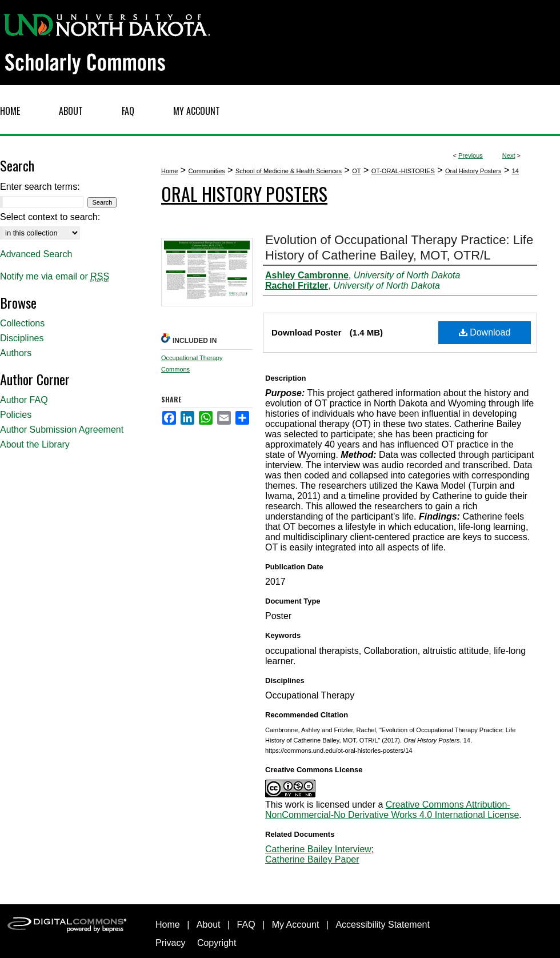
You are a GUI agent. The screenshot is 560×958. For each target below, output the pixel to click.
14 (515, 171)
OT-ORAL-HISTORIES (403, 171)
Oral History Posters (473, 171)
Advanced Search (36, 254)
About (209, 925)
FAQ (246, 925)
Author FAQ (24, 400)
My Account (296, 925)
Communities (207, 171)
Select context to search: (50, 217)
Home (169, 171)
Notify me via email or (55, 277)
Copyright (217, 943)
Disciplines (22, 338)
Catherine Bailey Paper (312, 859)
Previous (471, 155)
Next (509, 155)
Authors (16, 353)
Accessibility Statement (383, 925)
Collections (22, 323)
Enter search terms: (40, 187)
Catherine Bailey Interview (318, 849)
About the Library (35, 444)
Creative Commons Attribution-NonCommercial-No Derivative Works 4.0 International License (392, 810)
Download (485, 332)
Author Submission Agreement (62, 430)
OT (356, 171)
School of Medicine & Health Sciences (289, 171)
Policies (16, 415)
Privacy (170, 943)
